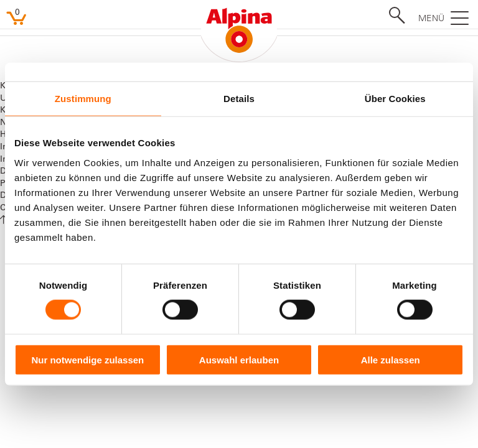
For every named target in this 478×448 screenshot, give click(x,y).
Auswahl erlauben (239, 359)
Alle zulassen (391, 359)
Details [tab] (239, 99)
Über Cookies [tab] (395, 99)
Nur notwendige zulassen (87, 359)
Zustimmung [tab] (83, 99)
